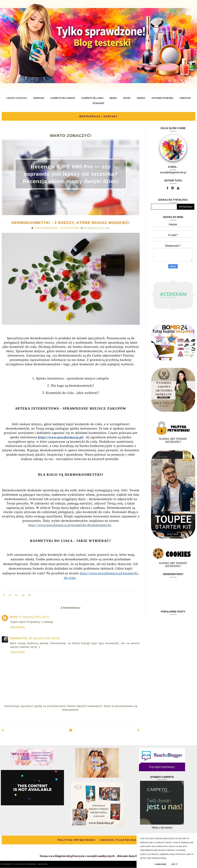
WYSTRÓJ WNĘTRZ (162, 98)
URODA (141, 98)
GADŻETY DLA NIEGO (63, 98)
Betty (14, 617)
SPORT (127, 98)
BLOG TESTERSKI (28, 864)
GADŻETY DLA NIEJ (92, 98)
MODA (113, 98)
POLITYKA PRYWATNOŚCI (77, 840)
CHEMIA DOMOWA (17, 98)
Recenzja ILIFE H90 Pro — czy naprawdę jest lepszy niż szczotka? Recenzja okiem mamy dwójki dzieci (71, 174)
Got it (175, 864)
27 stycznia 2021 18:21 (34, 617)
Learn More (161, 864)
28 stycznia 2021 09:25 (44, 638)
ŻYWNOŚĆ (98, 103)
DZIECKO (39, 98)
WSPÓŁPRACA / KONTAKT (98, 116)
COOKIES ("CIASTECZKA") (120, 840)
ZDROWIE (185, 98)
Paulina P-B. (19, 638)
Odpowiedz (18, 627)
